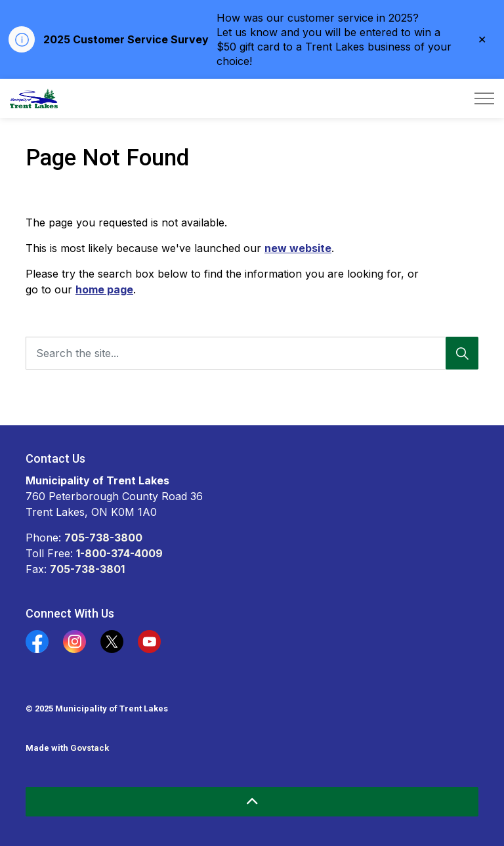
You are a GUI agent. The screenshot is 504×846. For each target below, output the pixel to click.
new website (298, 248)
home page (104, 289)
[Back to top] (252, 802)
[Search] (462, 353)
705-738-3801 (87, 569)
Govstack (90, 748)
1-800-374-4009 (119, 553)
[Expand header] (484, 98)
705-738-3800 (103, 538)
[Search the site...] (252, 353)
